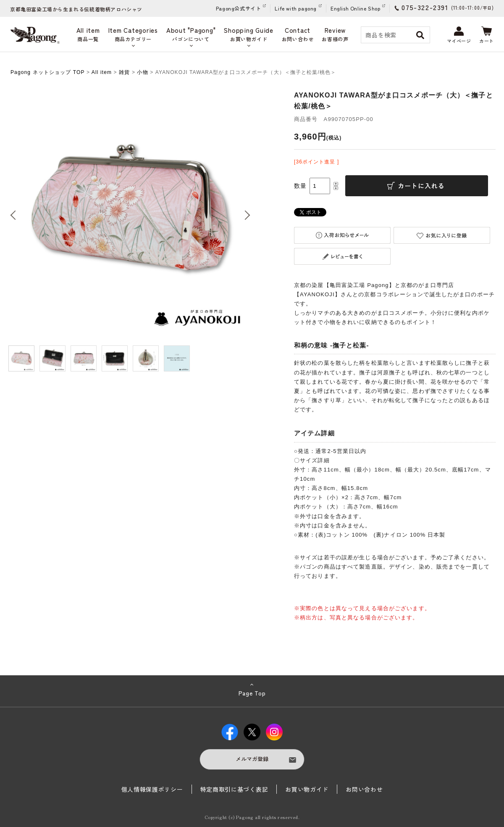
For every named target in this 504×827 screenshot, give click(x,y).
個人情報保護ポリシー (152, 789)
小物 (142, 72)
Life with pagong (296, 8)
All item (102, 72)
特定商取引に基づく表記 (234, 789)
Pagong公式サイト (239, 8)
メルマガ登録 (252, 759)
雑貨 (124, 72)
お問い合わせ (364, 789)
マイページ (459, 35)
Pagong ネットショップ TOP (47, 72)
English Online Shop (355, 8)
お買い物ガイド (307, 789)
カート (487, 35)
